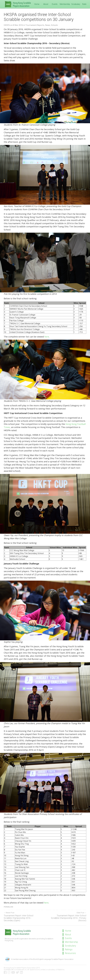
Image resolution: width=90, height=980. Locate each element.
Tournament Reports (35, 25)
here (47, 337)
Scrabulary (76, 4)
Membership (65, 4)
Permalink (8, 907)
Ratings (85, 4)
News (48, 25)
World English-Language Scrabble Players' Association (53, 959)
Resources (70, 953)
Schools (54, 25)
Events (55, 4)
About (46, 4)
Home (37, 4)
